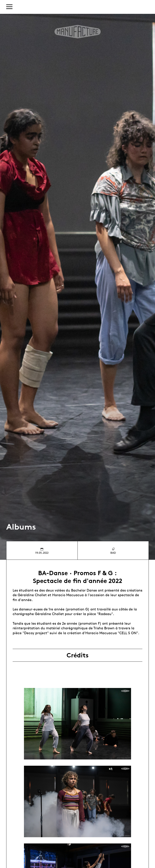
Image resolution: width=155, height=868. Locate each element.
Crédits (78, 655)
